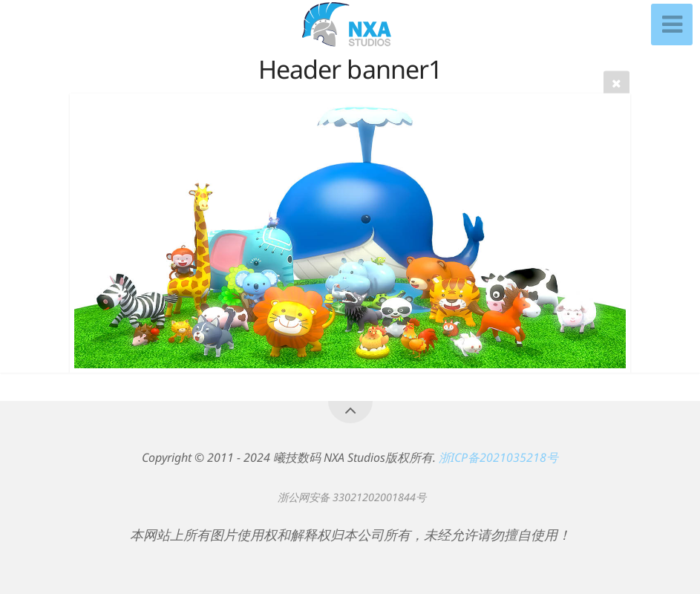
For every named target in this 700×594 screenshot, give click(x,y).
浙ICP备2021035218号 (498, 457)
